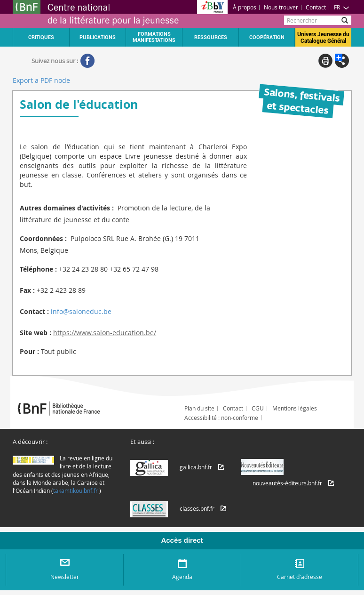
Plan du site (199, 408)
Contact (316, 7)
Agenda (182, 577)
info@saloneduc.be (81, 311)
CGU (258, 408)
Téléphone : (38, 269)
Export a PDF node (41, 80)
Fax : (27, 290)
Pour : (29, 351)
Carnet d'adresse (300, 577)
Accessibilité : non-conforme (221, 418)
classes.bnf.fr (197, 508)
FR (342, 7)
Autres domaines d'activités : (67, 208)
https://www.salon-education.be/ (105, 333)
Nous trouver (281, 7)
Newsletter (65, 577)
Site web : (36, 333)
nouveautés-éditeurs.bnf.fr (287, 483)
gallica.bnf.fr (196, 467)
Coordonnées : (43, 238)
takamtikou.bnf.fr (75, 490)
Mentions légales (295, 408)
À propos (245, 7)
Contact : (34, 311)
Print (325, 61)
